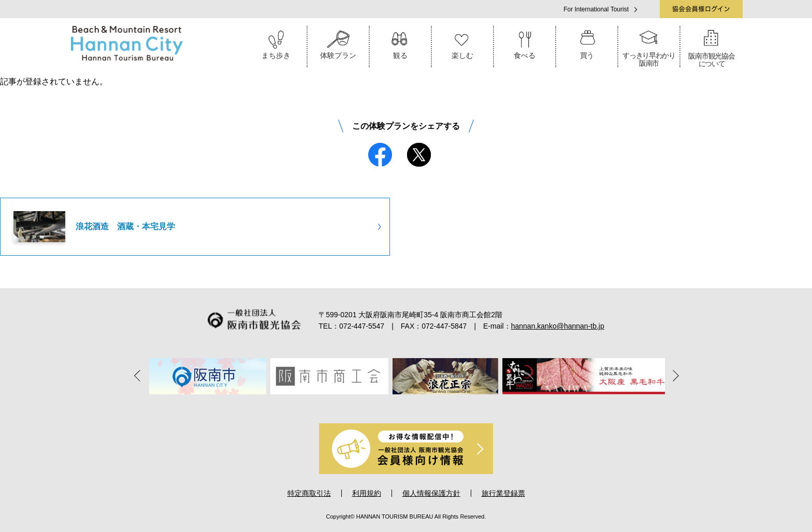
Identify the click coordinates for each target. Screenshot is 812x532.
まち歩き (276, 43)
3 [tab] (392, 405)
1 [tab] (363, 405)
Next (673, 375)
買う (587, 43)
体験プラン (338, 43)
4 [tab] (406, 405)
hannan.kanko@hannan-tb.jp (558, 326)
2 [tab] (377, 405)
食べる (525, 43)
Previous (139, 375)
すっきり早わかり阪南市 (649, 47)
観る (400, 43)
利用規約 (367, 493)
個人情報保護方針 (431, 493)
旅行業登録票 (503, 493)
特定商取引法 (309, 493)
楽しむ (462, 43)
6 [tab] (435, 405)
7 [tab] (450, 405)
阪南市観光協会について (712, 47)
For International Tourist (596, 9)
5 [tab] (421, 405)
